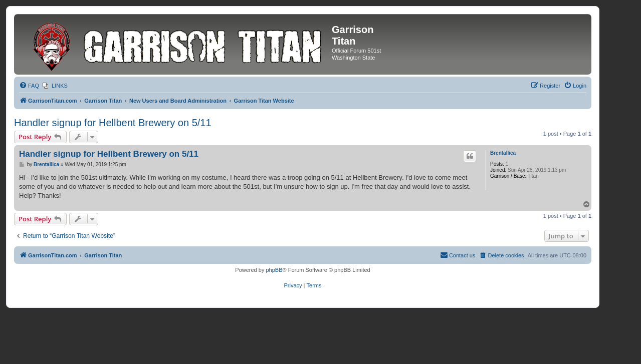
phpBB (274, 270)
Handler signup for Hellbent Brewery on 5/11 (113, 123)
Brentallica (503, 153)
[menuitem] (29, 86)
